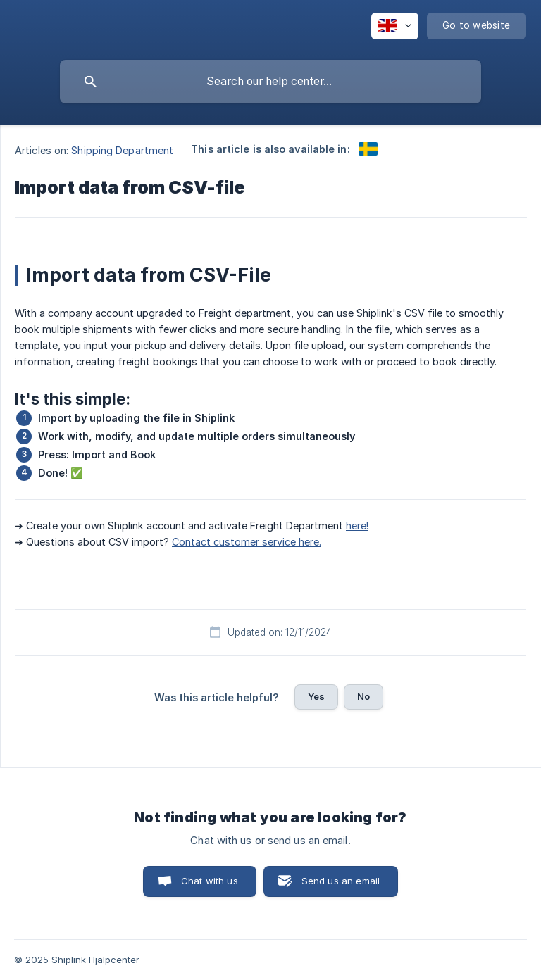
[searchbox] (270, 82)
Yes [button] (316, 696)
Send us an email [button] (341, 881)
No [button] (363, 696)
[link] (368, 149)
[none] (395, 26)
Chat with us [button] (210, 881)
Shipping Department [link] (122, 150)
